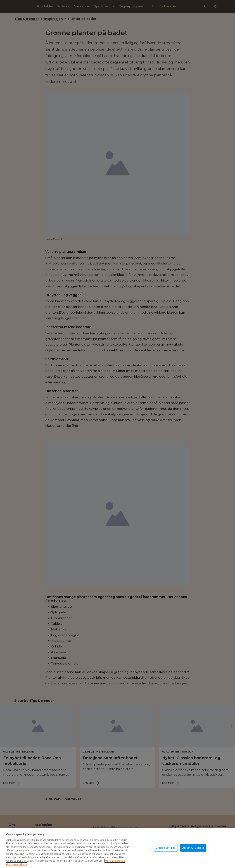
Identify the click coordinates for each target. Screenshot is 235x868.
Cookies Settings (166, 848)
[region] (117, 848)
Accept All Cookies (193, 848)
